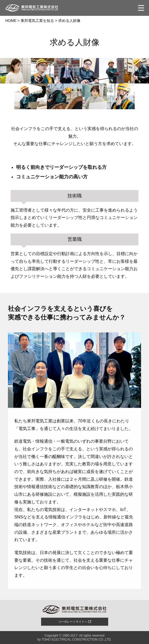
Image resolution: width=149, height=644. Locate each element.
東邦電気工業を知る (37, 21)
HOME (11, 21)
